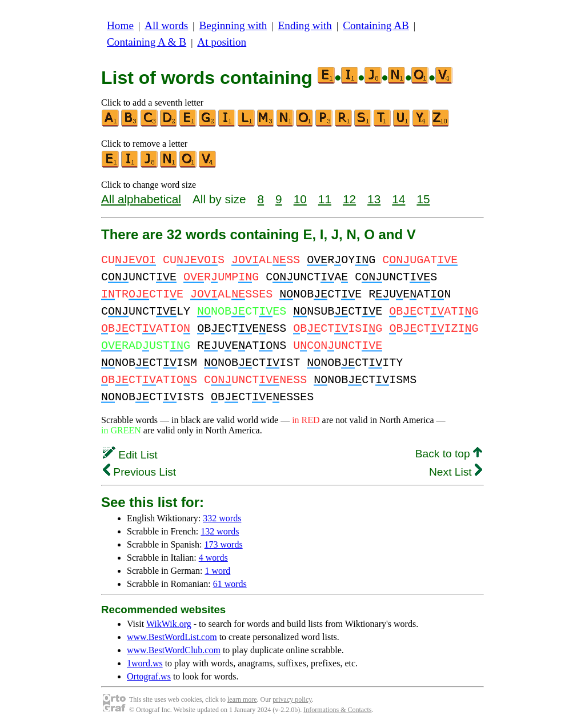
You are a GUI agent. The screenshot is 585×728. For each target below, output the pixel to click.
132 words (220, 531)
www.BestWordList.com (172, 637)
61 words (230, 584)
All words (166, 25)
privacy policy (292, 699)
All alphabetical (141, 199)
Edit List (130, 455)
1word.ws (145, 663)
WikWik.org (169, 624)
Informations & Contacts (337, 710)
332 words (222, 518)
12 (349, 199)
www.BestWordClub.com (174, 650)
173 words (224, 544)
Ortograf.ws (149, 676)
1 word (217, 571)
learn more (242, 699)
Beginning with (233, 25)
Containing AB (376, 25)
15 (423, 199)
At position (222, 42)
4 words (213, 558)
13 (374, 199)
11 (325, 199)
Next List (456, 472)
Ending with (305, 25)
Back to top (449, 454)
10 (300, 199)
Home (120, 25)
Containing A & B (147, 42)
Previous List (139, 472)
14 (398, 199)
